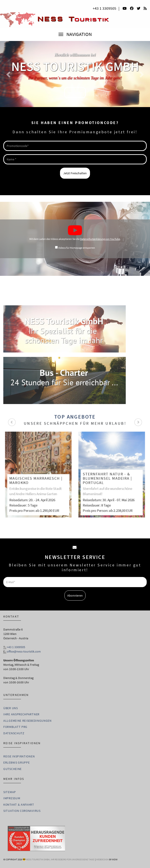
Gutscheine (12, 769)
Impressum (12, 798)
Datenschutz (14, 733)
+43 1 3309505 (104, 8)
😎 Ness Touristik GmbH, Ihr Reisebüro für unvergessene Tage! (59, 859)
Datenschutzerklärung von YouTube (100, 239)
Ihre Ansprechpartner (21, 714)
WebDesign (102, 859)
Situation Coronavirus (22, 811)
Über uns (11, 708)
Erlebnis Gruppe (17, 762)
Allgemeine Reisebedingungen (27, 721)
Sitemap (10, 792)
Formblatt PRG (15, 727)
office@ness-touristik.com (24, 651)
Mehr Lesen (75, 93)
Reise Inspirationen (19, 756)
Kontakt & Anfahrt (19, 805)
